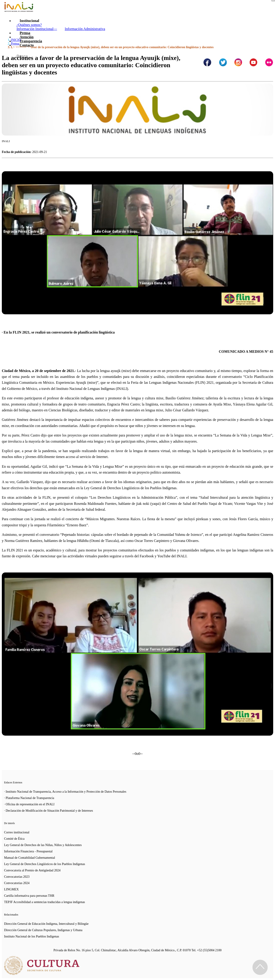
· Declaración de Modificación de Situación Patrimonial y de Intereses (49, 811)
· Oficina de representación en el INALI (29, 804)
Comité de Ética (14, 839)
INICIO (16, 40)
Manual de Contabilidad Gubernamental (30, 858)
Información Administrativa (85, 29)
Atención (27, 37)
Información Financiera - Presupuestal (28, 851)
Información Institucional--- (37, 29)
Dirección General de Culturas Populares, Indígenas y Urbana (43, 930)
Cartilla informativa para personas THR (29, 896)
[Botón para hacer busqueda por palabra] (265, 53)
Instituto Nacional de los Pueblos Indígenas (32, 936)
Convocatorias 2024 (17, 883)
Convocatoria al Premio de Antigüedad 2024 (32, 870)
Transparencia (31, 41)
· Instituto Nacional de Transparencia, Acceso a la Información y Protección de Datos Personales (65, 792)
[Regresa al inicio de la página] (260, 967)
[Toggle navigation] (273, 1)
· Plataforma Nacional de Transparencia (29, 798)
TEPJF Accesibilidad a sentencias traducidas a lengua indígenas (44, 902)
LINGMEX (11, 889)
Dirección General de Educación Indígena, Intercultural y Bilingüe (46, 924)
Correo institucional (17, 832)
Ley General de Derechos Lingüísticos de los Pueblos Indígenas (45, 864)
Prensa (25, 33)
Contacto (27, 45)
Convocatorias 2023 (17, 877)
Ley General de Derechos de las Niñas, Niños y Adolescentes (43, 845)
